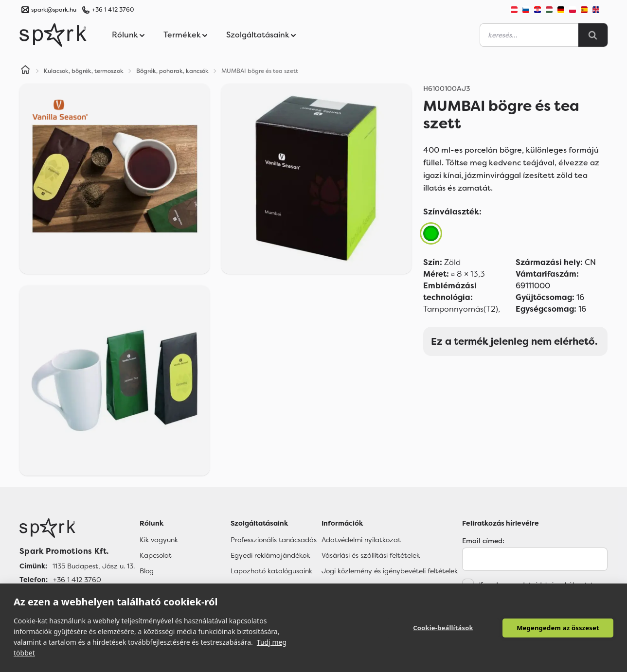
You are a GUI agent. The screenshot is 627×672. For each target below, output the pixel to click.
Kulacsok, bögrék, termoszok (84, 71)
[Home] (25, 71)
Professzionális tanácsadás (274, 540)
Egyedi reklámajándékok (270, 555)
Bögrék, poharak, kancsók (172, 71)
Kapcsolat (156, 555)
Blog (147, 571)
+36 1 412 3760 (113, 10)
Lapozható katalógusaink (271, 571)
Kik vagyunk (159, 540)
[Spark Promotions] (53, 35)
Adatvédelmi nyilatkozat (361, 540)
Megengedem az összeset (558, 628)
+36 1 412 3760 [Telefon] (77, 580)
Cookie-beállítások (443, 628)
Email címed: (483, 541)
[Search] (593, 35)
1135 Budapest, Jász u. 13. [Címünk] (94, 566)
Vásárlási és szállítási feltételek (371, 555)
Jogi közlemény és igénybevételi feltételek (390, 571)
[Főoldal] (77, 528)
